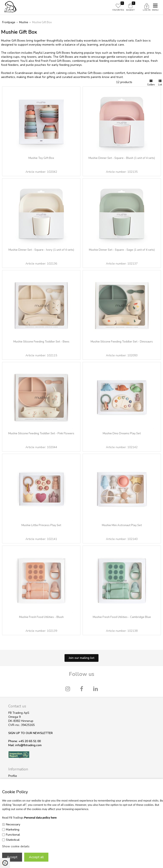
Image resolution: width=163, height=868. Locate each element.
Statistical (13, 840)
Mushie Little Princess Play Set (41, 525)
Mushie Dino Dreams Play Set (122, 433)
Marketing (13, 830)
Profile (13, 776)
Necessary (13, 824)
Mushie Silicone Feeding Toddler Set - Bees (41, 342)
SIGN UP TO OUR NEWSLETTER (30, 733)
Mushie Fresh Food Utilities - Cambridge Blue (122, 617)
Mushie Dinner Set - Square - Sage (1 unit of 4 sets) (122, 250)
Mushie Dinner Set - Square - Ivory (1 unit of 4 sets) (41, 250)
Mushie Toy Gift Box (41, 158)
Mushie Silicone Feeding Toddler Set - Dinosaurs (122, 342)
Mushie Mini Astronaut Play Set (122, 525)
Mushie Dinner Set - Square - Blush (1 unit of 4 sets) (122, 158)
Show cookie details (16, 846)
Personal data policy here (40, 818)
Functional (13, 835)
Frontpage (9, 22)
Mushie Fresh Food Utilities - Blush (41, 617)
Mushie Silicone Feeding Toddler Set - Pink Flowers (41, 433)
